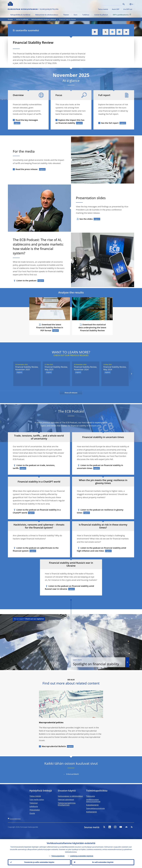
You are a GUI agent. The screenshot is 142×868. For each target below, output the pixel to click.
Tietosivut (34, 803)
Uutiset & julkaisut (101, 15)
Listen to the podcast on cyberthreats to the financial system (36, 549)
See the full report (110, 123)
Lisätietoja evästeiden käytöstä (82, 856)
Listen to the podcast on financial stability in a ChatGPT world (37, 511)
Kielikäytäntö (92, 812)
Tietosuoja (91, 796)
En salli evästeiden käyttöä (103, 862)
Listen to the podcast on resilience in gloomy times (100, 511)
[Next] (131, 374)
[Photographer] (69, 230)
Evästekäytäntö (92, 805)
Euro (76, 15)
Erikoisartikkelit (72, 774)
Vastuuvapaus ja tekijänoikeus (70, 796)
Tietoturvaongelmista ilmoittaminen (67, 804)
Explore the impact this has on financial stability (70, 121)
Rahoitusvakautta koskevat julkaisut (44, 19)
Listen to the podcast (26, 281)
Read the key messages (27, 120)
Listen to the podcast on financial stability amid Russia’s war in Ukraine (69, 587)
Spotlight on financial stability (98, 662)
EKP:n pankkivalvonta (122, 15)
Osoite (32, 813)
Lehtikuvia (34, 806)
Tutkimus (86, 15)
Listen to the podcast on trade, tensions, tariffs (34, 467)
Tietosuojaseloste (58, 856)
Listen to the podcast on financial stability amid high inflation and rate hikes (101, 549)
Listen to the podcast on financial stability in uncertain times (100, 467)
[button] (127, 4)
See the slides (86, 219)
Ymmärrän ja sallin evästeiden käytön (39, 862)
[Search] (112, 4)
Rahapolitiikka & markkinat (20, 15)
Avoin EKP (116, 9)
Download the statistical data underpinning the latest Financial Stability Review (92, 328)
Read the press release (27, 169)
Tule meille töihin (37, 800)
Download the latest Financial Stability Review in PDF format (50, 328)
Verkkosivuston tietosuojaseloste (93, 801)
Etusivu (10, 19)
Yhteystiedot (35, 810)
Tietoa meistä (103, 9)
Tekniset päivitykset (66, 800)
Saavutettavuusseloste (95, 808)
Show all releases (71, 393)
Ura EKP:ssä (128, 9)
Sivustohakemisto (15, 819)
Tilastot (66, 15)
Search (124, 4)
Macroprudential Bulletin (54, 746)
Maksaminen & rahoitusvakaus (47, 15)
